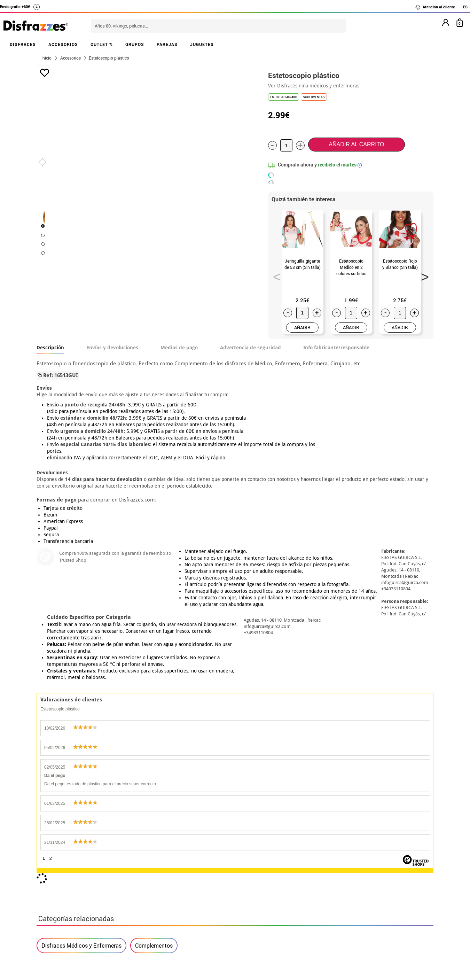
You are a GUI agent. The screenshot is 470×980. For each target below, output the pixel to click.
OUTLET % (102, 44)
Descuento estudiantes (70, 861)
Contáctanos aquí (196, 861)
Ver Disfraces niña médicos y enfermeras (314, 86)
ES (465, 7)
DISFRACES (23, 44)
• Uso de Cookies (59, 903)
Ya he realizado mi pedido (349, 861)
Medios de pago (179, 348)
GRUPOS (135, 44)
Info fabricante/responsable (336, 348)
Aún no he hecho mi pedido (350, 853)
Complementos (154, 639)
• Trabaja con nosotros (67, 920)
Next (423, 275)
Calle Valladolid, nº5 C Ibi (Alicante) (345, 905)
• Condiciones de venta (67, 878)
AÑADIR (302, 327)
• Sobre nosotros (59, 870)
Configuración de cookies (74, 912)
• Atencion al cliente (64, 895)
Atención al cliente (435, 7)
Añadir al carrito (356, 144)
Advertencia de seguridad (250, 348)
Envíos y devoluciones (112, 348)
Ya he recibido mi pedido (347, 870)
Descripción (50, 348)
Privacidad (89, 886)
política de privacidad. (260, 773)
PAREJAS (167, 44)
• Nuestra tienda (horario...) (73, 853)
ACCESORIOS (63, 44)
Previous (275, 275)
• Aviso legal (54, 886)
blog (194, 816)
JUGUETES (202, 44)
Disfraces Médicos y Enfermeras (81, 639)
